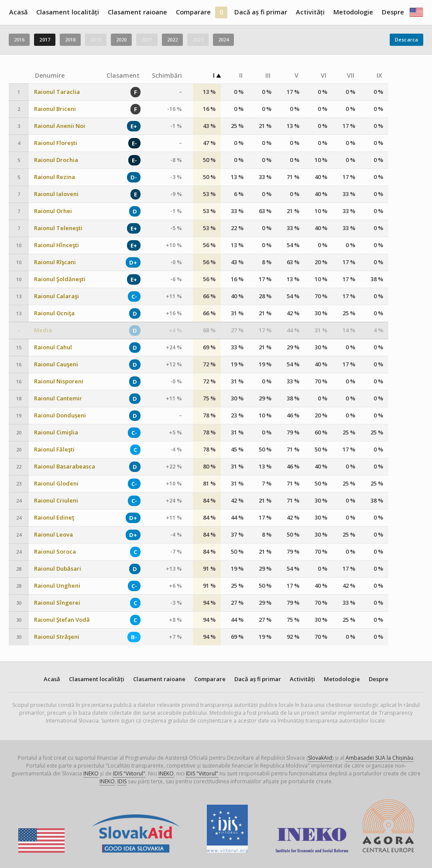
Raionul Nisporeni (59, 381)
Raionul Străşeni (57, 637)
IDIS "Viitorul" (129, 773)
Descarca (406, 40)
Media (43, 330)
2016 (19, 40)
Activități (310, 12)
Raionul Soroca (55, 552)
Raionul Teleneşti (58, 228)
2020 (121, 40)
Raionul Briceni (55, 109)
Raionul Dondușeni (60, 415)
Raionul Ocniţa (54, 313)
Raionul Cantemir (58, 398)
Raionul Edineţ (54, 518)
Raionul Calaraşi (57, 296)
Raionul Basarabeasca (65, 467)
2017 (45, 40)
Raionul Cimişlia (56, 432)
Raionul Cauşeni (56, 364)
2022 (172, 40)
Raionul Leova (53, 535)
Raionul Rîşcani (55, 262)
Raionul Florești (56, 143)
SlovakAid (320, 758)
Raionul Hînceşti (57, 245)
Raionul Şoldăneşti (60, 279)
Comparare (193, 12)
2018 (70, 40)
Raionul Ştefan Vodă (62, 620)
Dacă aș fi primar (261, 12)
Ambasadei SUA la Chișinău (379, 758)
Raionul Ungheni (57, 586)
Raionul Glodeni (56, 484)
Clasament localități (68, 12)
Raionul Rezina (55, 177)
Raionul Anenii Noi (60, 126)
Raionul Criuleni (56, 501)
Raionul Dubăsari (58, 569)
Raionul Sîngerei (57, 603)
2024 (223, 40)
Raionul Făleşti (54, 449)
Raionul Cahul (53, 347)
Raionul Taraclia (57, 92)
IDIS (122, 781)
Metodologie (353, 12)
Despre (393, 12)
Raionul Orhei (53, 211)
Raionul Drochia (56, 160)
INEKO (91, 773)
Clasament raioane (137, 12)
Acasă (18, 12)
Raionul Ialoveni (56, 194)
